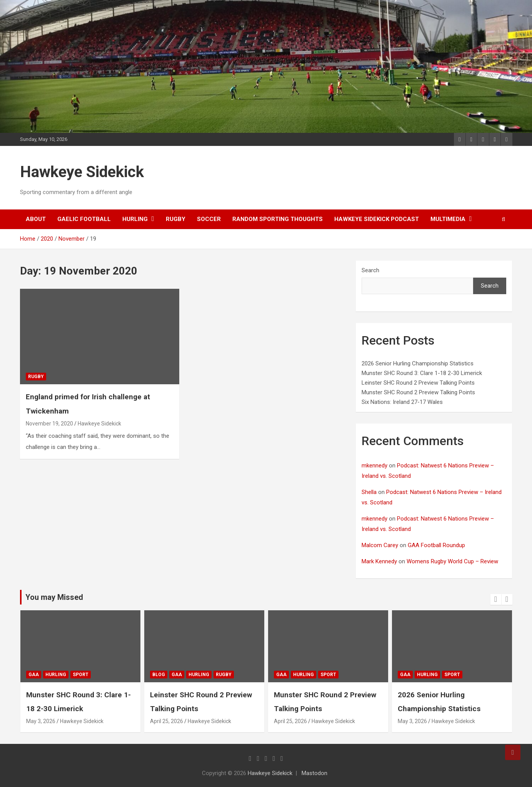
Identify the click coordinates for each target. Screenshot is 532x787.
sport (109, 675)
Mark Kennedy (379, 561)
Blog (187, 675)
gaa (62, 675)
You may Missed (54, 597)
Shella (369, 492)
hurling (135, 219)
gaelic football (84, 219)
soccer (209, 219)
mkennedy (374, 466)
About (36, 219)
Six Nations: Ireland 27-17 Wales (402, 402)
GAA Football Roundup (436, 545)
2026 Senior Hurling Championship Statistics (418, 363)
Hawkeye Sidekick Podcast (377, 219)
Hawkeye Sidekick (82, 172)
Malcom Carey (380, 545)
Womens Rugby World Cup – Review (452, 561)
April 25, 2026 (195, 721)
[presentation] (496, 599)
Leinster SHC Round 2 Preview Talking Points (418, 383)
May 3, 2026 (69, 721)
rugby (176, 219)
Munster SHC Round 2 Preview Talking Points (418, 392)
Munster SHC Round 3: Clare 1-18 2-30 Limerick (422, 373)
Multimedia (448, 219)
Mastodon (314, 773)
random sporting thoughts (278, 219)
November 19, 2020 (49, 424)
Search (370, 270)
